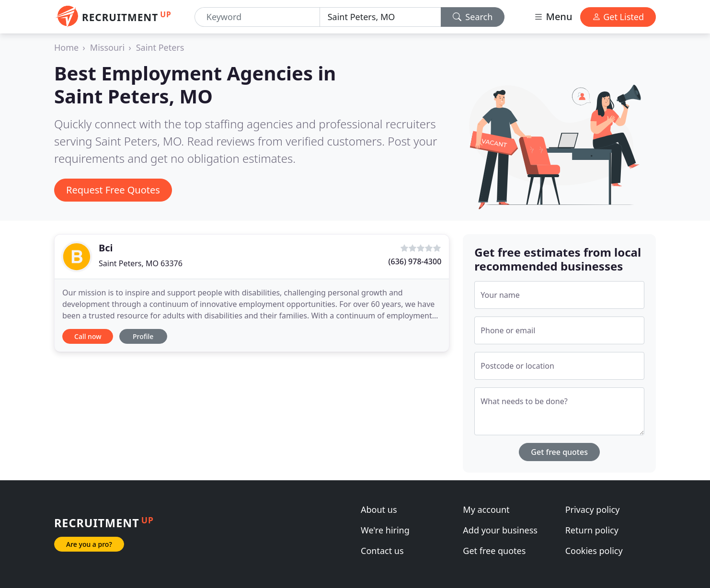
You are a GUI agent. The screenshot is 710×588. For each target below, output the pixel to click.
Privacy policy (593, 509)
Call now (88, 336)
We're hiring (385, 530)
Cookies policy (594, 551)
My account (486, 509)
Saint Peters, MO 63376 (141, 263)
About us (379, 509)
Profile (143, 336)
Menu (553, 17)
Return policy (592, 530)
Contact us (382, 551)
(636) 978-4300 (415, 261)
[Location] (380, 17)
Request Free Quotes (113, 190)
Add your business (500, 530)
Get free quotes (559, 452)
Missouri (107, 47)
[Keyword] (257, 17)
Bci (106, 248)
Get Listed (618, 17)
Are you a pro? (89, 544)
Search (473, 17)
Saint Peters (160, 47)
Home (66, 47)
